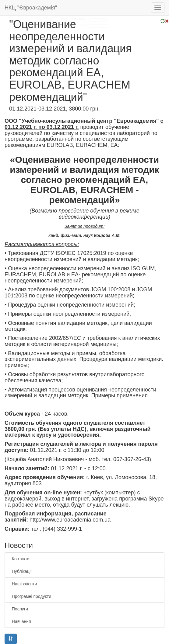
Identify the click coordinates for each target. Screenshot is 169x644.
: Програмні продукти (30, 596)
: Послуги (19, 609)
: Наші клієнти (23, 584)
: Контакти (19, 559)
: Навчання (20, 621)
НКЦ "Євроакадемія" (31, 8)
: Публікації (21, 571)
